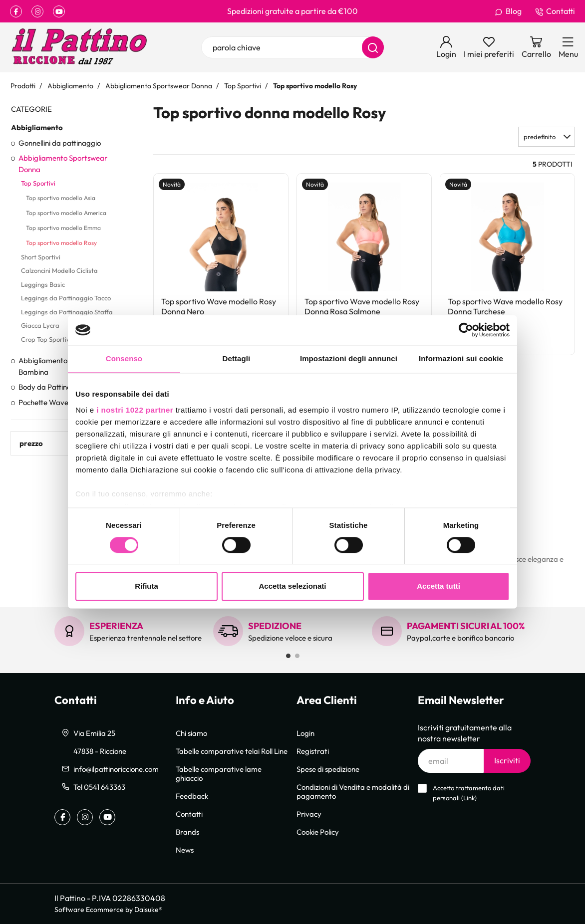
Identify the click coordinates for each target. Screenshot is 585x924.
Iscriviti (507, 760)
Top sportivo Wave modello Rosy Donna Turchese (505, 306)
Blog (508, 11)
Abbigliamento (37, 127)
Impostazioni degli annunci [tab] (349, 358)
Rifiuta (146, 586)
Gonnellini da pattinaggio (60, 143)
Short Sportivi (41, 257)
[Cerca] (373, 47)
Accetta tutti (439, 586)
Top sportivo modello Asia (61, 198)
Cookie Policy (318, 832)
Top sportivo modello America (66, 213)
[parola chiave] (293, 47)
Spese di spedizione (328, 769)
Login (305, 733)
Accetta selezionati (292, 586)
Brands (187, 832)
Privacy (309, 814)
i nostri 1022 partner (135, 410)
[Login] (446, 47)
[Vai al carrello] (536, 47)
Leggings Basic (43, 284)
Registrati (313, 751)
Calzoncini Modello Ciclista (59, 270)
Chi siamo (191, 733)
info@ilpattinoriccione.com (116, 769)
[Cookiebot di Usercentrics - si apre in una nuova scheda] (466, 330)
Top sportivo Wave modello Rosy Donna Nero (219, 306)
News (185, 850)
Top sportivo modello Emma (63, 228)
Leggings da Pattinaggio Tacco (66, 298)
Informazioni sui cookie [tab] (461, 358)
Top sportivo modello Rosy (61, 243)
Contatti (555, 11)
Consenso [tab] (124, 358)
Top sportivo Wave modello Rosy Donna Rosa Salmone (362, 306)
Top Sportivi (38, 183)
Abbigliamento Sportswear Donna (63, 163)
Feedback (192, 796)
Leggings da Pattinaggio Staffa (67, 312)
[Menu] (568, 47)
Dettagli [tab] (237, 358)
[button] (547, 137)
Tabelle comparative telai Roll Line (232, 751)
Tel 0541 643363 (99, 787)
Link (469, 798)
